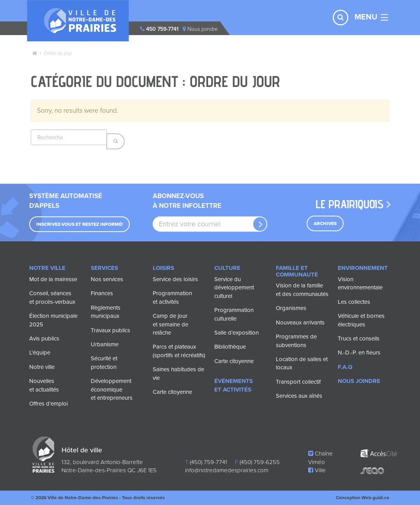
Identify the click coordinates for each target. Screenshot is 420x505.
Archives (325, 223)
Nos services (107, 279)
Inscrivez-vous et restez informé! (79, 224)
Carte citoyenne (172, 392)
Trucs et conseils (359, 338)
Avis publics (44, 338)
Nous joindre (359, 381)
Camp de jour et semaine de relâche (170, 324)
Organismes (291, 308)
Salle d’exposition (236, 333)
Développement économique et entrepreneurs (112, 389)
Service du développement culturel (234, 288)
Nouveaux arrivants (300, 322)
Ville (317, 470)
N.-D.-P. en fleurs (359, 353)
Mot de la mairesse (53, 279)
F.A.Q (345, 367)
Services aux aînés (299, 396)
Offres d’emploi (49, 404)
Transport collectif (298, 382)
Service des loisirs (175, 279)
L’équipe (40, 353)
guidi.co (381, 498)
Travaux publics (110, 330)
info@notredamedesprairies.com (227, 470)
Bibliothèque (230, 347)
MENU (366, 17)
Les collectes (354, 302)
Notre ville (42, 367)
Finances (102, 293)
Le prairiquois (353, 204)
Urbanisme (105, 344)
